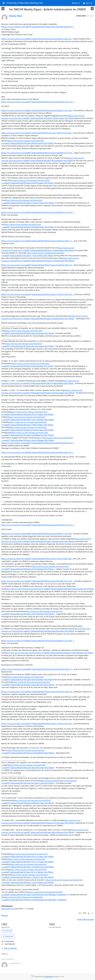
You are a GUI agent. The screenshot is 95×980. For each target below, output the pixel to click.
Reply (5, 916)
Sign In (76, 3)
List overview (7, 931)
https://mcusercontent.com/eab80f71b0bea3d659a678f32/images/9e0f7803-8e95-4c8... (37, 27)
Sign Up (88, 3)
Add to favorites (9, 948)
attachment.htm (8, 909)
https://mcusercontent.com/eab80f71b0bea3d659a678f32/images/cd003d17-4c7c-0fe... (37, 110)
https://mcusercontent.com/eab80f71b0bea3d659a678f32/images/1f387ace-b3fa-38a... (37, 133)
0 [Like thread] (80, 913)
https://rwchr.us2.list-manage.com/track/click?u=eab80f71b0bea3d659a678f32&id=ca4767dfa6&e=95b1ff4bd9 (49, 653)
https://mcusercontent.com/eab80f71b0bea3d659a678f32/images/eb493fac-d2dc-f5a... (37, 39)
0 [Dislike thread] (85, 913)
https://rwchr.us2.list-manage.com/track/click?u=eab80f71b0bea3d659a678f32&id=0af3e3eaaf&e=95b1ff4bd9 (49, 589)
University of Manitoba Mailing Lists (25, 3)
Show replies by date (85, 919)
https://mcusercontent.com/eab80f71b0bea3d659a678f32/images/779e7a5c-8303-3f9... (37, 294)
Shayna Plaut (15, 16)
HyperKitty (49, 977)
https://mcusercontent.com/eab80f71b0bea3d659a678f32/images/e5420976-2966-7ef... (37, 265)
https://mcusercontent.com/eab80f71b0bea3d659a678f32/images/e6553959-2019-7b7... (38, 102)
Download (8, 936)
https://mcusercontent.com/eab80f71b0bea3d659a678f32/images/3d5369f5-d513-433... (38, 153)
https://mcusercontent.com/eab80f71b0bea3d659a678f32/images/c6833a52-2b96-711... (38, 241)
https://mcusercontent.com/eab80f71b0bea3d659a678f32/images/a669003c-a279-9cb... (38, 212)
